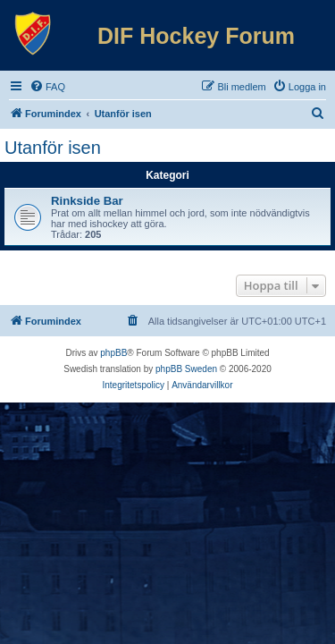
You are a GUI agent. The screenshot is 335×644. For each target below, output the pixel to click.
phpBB (113, 353)
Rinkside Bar (87, 201)
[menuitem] (47, 87)
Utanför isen (53, 148)
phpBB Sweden (186, 369)
